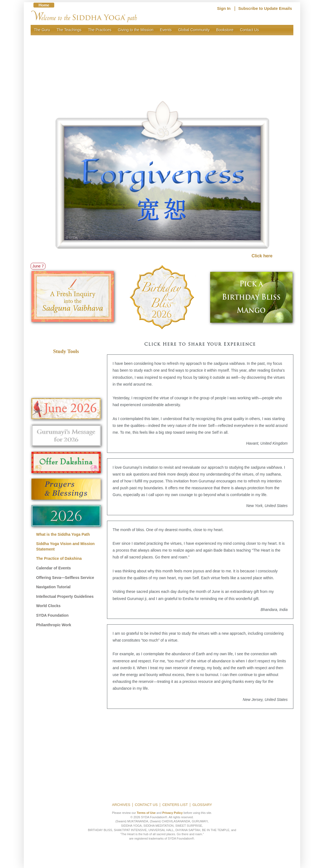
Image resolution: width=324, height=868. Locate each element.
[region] (162, 64)
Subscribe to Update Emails (265, 8)
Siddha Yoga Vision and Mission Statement (65, 546)
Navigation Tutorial (53, 587)
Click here (262, 256)
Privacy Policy (173, 813)
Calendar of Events (53, 568)
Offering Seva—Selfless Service (65, 578)
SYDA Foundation (52, 615)
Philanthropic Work (54, 625)
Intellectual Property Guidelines (65, 596)
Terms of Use (146, 813)
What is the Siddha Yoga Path (63, 534)
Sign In (224, 8)
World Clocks (48, 606)
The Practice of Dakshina (59, 558)
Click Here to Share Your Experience (200, 345)
